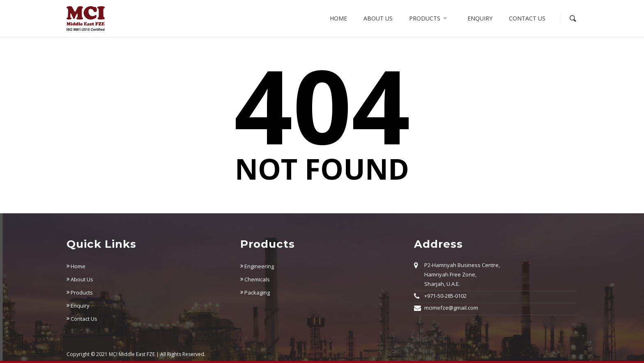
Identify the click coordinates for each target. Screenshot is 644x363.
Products (428, 18)
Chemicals (255, 279)
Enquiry (480, 18)
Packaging (255, 292)
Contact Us (527, 18)
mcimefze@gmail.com (451, 308)
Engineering (257, 266)
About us (378, 18)
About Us (80, 279)
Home (338, 18)
